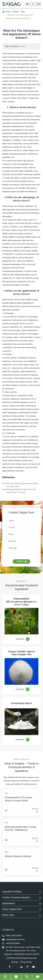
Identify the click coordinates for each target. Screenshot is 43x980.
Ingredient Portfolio (21, 892)
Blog (23, 12)
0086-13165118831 (12, 936)
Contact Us (8, 930)
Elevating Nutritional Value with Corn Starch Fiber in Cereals (21, 491)
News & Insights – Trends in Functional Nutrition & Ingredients (21, 767)
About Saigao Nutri (21, 909)
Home (8, 12)
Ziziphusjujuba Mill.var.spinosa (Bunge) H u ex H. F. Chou (22, 602)
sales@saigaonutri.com (14, 939)
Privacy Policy (26, 962)
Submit (21, 562)
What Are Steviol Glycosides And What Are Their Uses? (22, 485)
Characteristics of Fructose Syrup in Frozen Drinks (18, 799)
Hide (22, 46)
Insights (16, 12)
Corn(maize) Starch (21, 703)
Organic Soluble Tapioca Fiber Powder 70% (21, 653)
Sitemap (14, 962)
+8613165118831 (11, 943)
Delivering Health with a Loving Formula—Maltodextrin (20, 828)
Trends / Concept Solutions (21, 898)
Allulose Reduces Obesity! (18, 856)
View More (23, 639)
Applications (21, 904)
